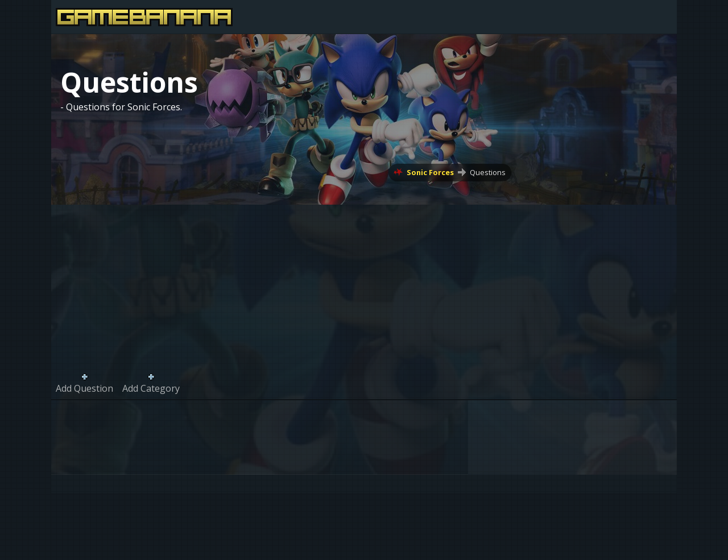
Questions (488, 172)
